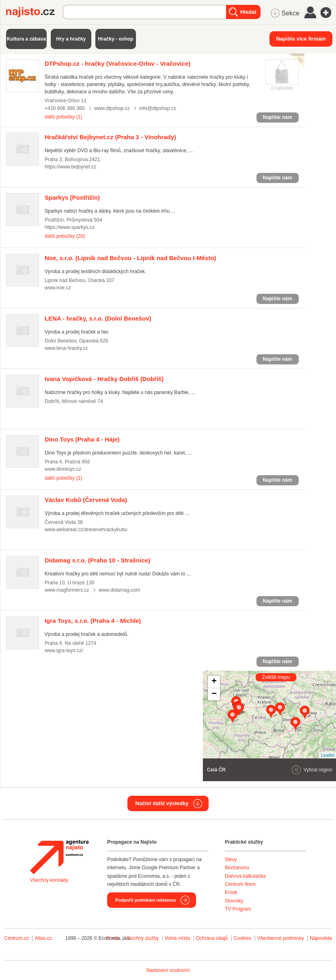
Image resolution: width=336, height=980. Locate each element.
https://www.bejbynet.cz (70, 167)
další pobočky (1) (64, 117)
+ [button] (214, 682)
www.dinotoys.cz (63, 469)
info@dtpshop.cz (158, 108)
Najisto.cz (34, 12)
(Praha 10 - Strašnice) (97, 560)
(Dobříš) (104, 379)
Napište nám (278, 117)
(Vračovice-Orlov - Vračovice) (117, 64)
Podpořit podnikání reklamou (145, 900)
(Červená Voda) (86, 500)
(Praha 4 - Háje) (82, 439)
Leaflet (328, 755)
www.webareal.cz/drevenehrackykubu (86, 530)
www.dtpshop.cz (112, 108)
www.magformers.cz (67, 590)
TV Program (238, 909)
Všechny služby (143, 938)
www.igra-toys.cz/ (64, 650)
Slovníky (234, 901)
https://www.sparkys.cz (70, 227)
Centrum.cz (16, 938)
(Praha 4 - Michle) (93, 621)
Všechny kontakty (49, 880)
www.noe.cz (58, 288)
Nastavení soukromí (168, 970)
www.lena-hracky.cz (66, 348)
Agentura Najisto (59, 857)
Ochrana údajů (212, 938)
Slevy (231, 859)
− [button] (214, 694)
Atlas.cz (43, 938)
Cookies (242, 938)
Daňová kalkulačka (245, 876)
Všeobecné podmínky (281, 938)
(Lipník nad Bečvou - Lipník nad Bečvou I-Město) (130, 258)
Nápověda (321, 938)
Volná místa (178, 938)
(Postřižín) (72, 197)
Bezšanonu (237, 868)
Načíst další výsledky (162, 803)
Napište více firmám (301, 39)
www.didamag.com (119, 590)
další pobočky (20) (65, 236)
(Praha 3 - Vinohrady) (110, 137)
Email (231, 892)
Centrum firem (240, 884)
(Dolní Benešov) (98, 318)
